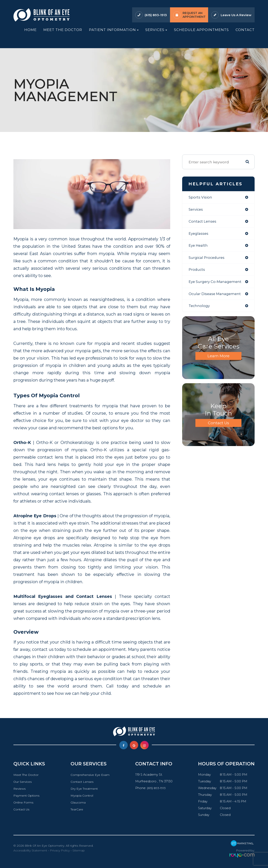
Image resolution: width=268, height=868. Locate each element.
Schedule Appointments (201, 30)
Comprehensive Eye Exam (90, 775)
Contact (245, 30)
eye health (199, 247)
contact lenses (203, 222)
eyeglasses (199, 234)
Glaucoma (78, 802)
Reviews (20, 789)
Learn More (218, 358)
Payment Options (27, 796)
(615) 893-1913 (156, 15)
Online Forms (24, 802)
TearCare (77, 809)
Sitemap (79, 850)
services (196, 210)
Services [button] (156, 30)
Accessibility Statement (30, 850)
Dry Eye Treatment (85, 789)
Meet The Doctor (63, 30)
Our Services (23, 782)
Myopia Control (82, 796)
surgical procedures (207, 259)
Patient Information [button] (114, 30)
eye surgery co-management (216, 283)
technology (200, 308)
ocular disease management (216, 296)
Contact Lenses (82, 782)
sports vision (201, 197)
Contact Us (218, 425)
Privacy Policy (60, 850)
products (197, 271)
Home (30, 30)
